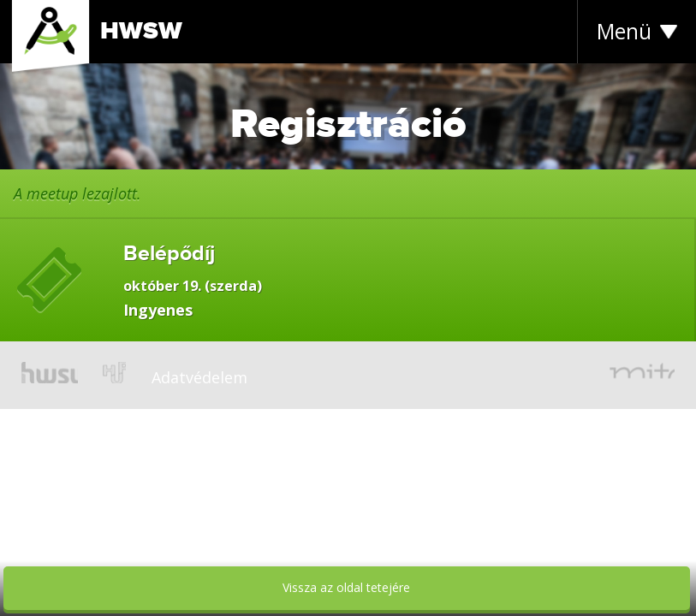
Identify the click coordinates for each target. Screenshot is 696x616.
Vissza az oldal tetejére (346, 587)
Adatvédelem (199, 377)
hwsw (50, 373)
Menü (624, 31)
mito (642, 373)
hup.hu (114, 373)
